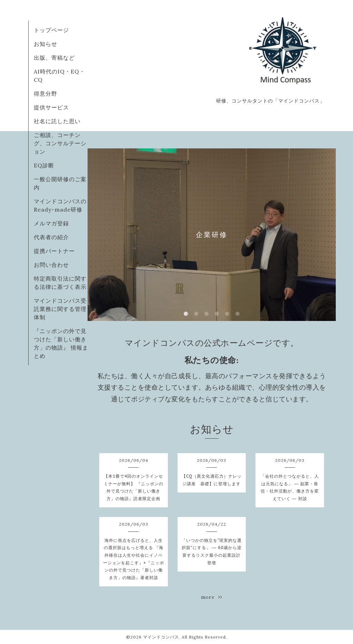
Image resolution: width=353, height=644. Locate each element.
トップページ (51, 30)
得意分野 (46, 94)
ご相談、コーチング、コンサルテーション (60, 143)
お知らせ (46, 44)
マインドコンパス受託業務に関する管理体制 (60, 309)
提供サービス (51, 107)
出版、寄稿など (54, 58)
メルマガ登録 (51, 223)
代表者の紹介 (51, 237)
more (212, 597)
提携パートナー (54, 251)
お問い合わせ (51, 265)
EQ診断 (44, 165)
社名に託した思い (57, 121)
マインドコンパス (161, 637)
